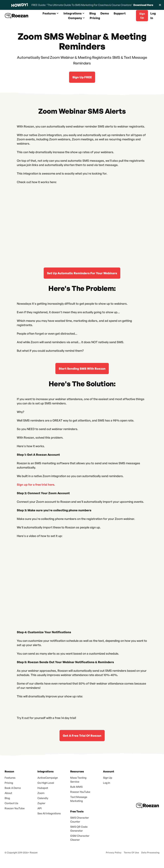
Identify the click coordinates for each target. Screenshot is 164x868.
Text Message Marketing (79, 799)
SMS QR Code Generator (79, 829)
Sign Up (108, 778)
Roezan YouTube (15, 808)
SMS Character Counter (80, 820)
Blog (93, 13)
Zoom (41, 793)
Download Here (143, 5)
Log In (153, 16)
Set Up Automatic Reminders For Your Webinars (82, 273)
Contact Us (11, 803)
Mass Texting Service (78, 780)
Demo (105, 13)
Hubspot (43, 788)
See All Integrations (49, 813)
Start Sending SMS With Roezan (82, 369)
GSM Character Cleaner (80, 838)
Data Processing (150, 852)
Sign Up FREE (82, 77)
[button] (51, 13)
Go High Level (46, 783)
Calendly (43, 798)
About (8, 793)
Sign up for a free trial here (36, 485)
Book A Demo (13, 788)
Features (10, 778)
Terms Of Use (131, 852)
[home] (17, 16)
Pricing (95, 18)
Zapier (41, 803)
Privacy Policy (114, 852)
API (39, 808)
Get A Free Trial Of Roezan (82, 736)
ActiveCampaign (48, 778)
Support (120, 13)
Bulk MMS (76, 787)
